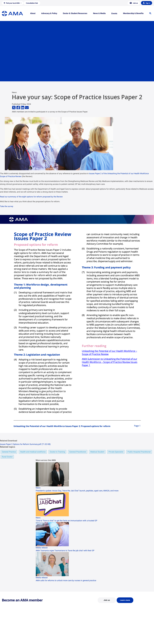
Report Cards (45, 631)
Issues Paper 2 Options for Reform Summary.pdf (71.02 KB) (25, 444)
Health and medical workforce (33, 452)
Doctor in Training (57, 452)
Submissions (45, 638)
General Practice (9, 452)
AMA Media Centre (124, 627)
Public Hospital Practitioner (139, 452)
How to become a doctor (88, 637)
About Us (5, 627)
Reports (43, 634)
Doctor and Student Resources (90, 633)
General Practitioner (78, 452)
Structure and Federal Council (13, 634)
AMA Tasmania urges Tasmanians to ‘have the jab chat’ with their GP (65, 551)
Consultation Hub (47, 641)
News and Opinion (124, 631)
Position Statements (48, 627)
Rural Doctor (7, 457)
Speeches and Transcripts (127, 638)
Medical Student (97, 452)
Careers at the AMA (9, 638)
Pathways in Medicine (87, 640)
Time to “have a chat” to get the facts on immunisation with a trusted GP (66, 521)
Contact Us (6, 631)
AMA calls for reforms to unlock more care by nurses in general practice (66, 580)
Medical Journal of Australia (128, 634)
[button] (13, 3)
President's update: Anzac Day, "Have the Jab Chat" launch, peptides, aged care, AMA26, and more (77, 491)
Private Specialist (116, 452)
